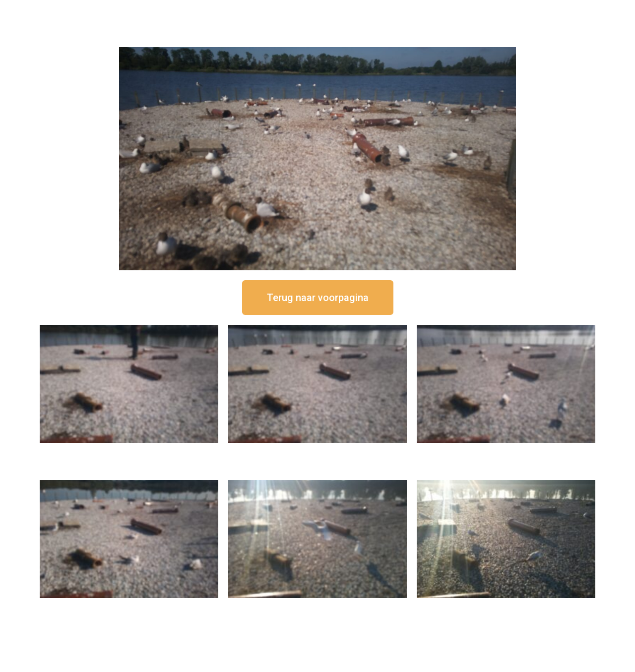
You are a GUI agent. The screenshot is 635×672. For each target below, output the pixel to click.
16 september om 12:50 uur (129, 451)
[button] (318, 298)
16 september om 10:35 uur (129, 606)
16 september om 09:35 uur (317, 606)
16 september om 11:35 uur (506, 451)
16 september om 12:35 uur (317, 451)
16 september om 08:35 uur (506, 606)
